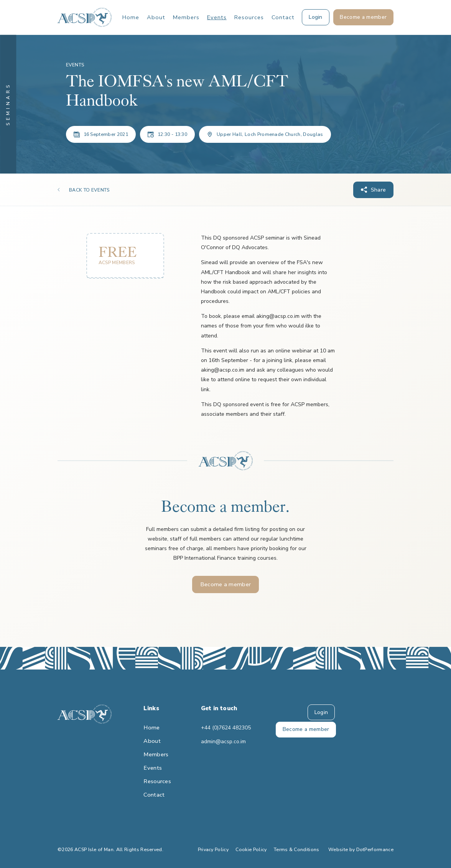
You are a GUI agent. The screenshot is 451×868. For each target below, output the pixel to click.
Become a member (226, 584)
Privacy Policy (213, 850)
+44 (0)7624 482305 (225, 728)
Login (321, 712)
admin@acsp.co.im (223, 742)
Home (131, 17)
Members (186, 17)
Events (217, 17)
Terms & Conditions (297, 850)
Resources (249, 17)
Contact (283, 17)
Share (379, 190)
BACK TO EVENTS (89, 190)
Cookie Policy (251, 850)
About (156, 17)
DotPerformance (375, 850)
